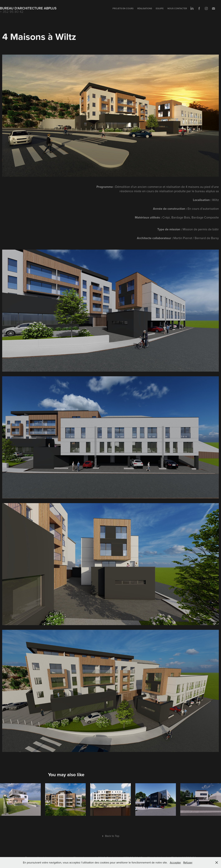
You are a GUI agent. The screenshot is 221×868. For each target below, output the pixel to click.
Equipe (160, 8)
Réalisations (145, 8)
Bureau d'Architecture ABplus (28, 8)
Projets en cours (123, 8)
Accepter (175, 862)
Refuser (188, 862)
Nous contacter (177, 8)
